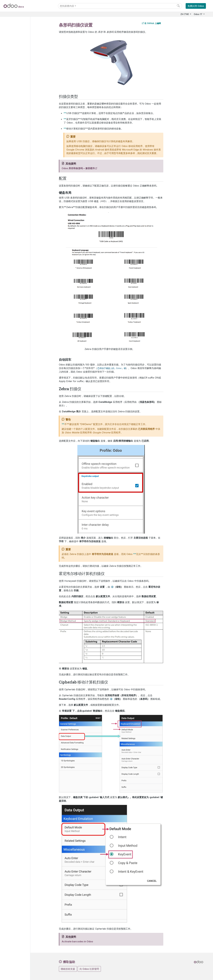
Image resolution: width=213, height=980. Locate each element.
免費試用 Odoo (196, 6)
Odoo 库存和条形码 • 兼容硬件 (78, 168)
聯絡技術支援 (68, 969)
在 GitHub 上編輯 (151, 23)
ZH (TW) (185, 14)
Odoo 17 (198, 14)
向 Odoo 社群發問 (89, 969)
